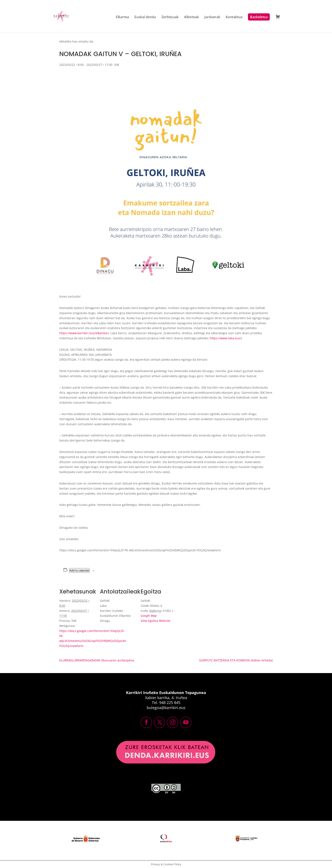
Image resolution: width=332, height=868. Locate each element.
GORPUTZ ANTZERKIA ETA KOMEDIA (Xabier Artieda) (236, 660)
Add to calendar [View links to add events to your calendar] (79, 570)
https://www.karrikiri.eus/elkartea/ (84, 333)
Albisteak (191, 17)
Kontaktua (234, 17)
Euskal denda (145, 17)
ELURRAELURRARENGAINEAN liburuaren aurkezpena (97, 660)
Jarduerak (212, 17)
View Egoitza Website (156, 621)
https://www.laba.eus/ (225, 338)
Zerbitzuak (170, 17)
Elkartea (122, 17)
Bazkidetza (259, 17)
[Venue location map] (204, 611)
